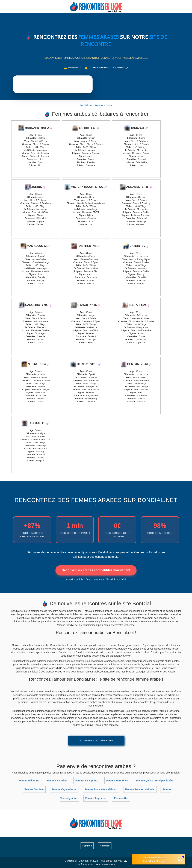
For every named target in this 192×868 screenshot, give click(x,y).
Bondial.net (71, 861)
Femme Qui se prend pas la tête (155, 781)
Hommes (105, 846)
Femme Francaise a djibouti (101, 789)
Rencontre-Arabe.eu (106, 864)
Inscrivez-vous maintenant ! (96, 740)
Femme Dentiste (34, 789)
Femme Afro (121, 798)
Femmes (87, 846)
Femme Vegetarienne (64, 789)
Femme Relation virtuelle (140, 789)
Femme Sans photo (87, 781)
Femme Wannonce (117, 781)
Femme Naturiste (57, 781)
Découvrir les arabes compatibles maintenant (96, 570)
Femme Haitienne (29, 781)
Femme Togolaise (96, 798)
